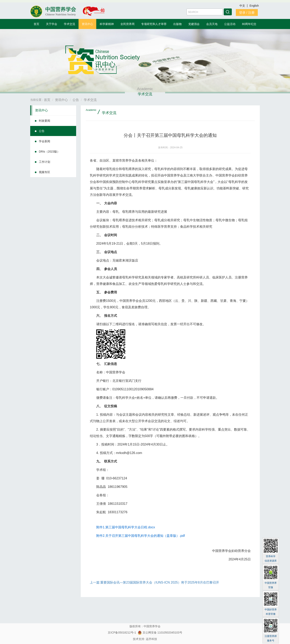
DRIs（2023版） (49, 152)
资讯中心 (87, 24)
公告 (42, 131)
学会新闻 (45, 141)
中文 (243, 6)
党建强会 (194, 24)
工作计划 (45, 162)
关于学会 (52, 24)
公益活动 (230, 24)
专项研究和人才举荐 (154, 24)
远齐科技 (151, 639)
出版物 (177, 24)
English (254, 6)
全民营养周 (127, 24)
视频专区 (45, 172)
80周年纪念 (249, 24)
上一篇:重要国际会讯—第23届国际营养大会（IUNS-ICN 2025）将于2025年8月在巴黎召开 (154, 582)
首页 (36, 24)
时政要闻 (45, 121)
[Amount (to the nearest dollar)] (205, 12)
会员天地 (212, 24)
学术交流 (69, 24)
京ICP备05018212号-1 (122, 633)
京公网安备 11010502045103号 (160, 633)
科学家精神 (107, 24)
